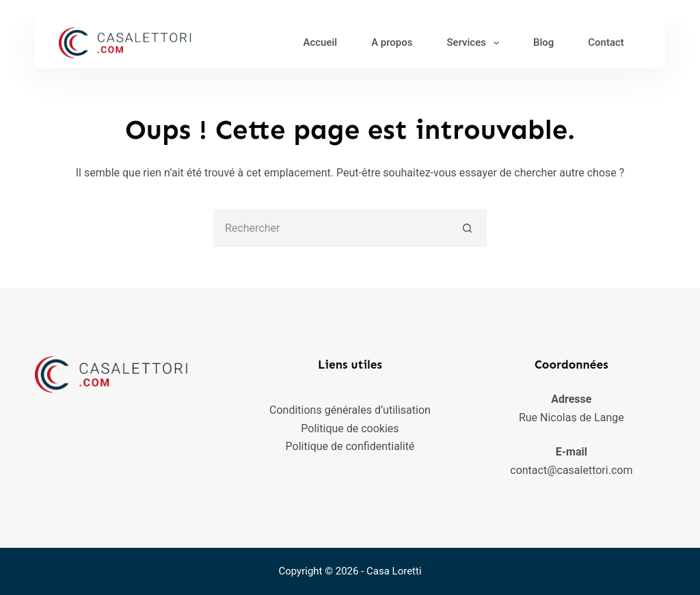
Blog (543, 42)
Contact (606, 42)
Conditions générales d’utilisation (350, 410)
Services (476, 43)
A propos (392, 42)
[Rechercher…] (331, 228)
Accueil (320, 42)
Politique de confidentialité (350, 446)
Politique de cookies (350, 428)
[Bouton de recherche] (468, 228)
